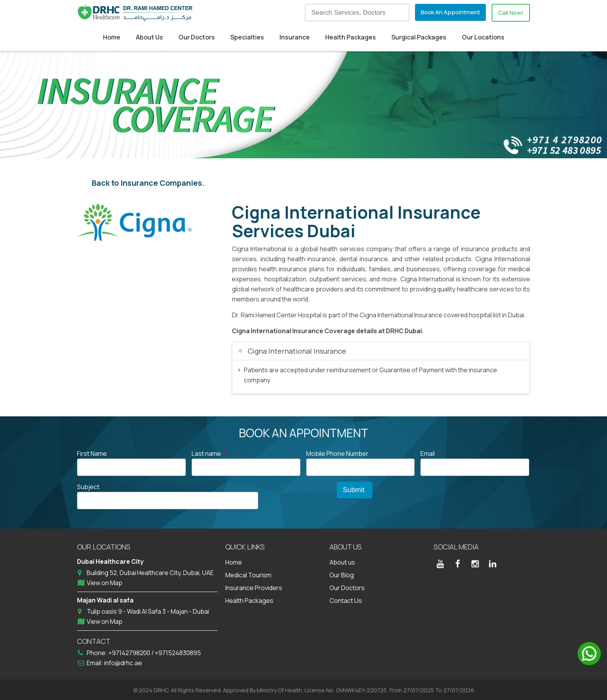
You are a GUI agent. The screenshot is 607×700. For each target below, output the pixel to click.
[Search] (352, 13)
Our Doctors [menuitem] (197, 37)
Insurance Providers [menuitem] (254, 587)
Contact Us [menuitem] (346, 599)
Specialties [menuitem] (247, 37)
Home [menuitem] (112, 37)
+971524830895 (178, 652)
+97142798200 (130, 652)
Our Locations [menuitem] (483, 37)
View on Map (105, 582)
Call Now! (510, 13)
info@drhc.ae (123, 662)
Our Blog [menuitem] (342, 574)
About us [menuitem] (342, 561)
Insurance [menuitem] (295, 37)
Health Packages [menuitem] (351, 37)
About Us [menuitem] (149, 37)
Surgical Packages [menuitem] (419, 37)
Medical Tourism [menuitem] (248, 574)
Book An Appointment (447, 12)
